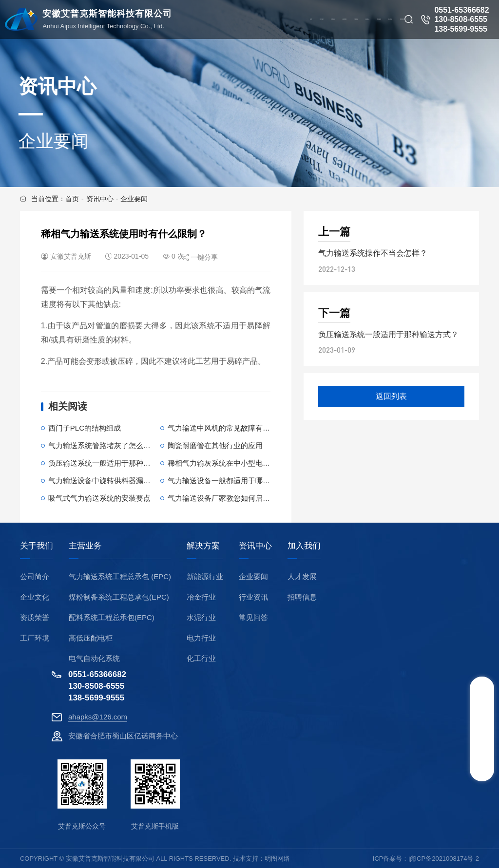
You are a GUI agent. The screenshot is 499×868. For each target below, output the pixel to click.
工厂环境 (35, 638)
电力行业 (201, 638)
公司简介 (35, 576)
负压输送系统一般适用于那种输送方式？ (114, 463)
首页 (72, 199)
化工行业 (201, 658)
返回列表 (391, 396)
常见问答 (253, 617)
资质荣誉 (35, 617)
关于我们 (37, 546)
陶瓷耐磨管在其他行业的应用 (215, 445)
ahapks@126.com (98, 717)
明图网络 (277, 859)
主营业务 (85, 546)
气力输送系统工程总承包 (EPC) (120, 576)
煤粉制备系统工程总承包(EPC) (119, 597)
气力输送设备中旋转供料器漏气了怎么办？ (118, 481)
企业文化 (35, 597)
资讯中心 (100, 199)
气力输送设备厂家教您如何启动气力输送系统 (241, 498)
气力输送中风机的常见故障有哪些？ (226, 428)
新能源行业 (205, 576)
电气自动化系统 (94, 658)
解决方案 (203, 546)
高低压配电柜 (91, 638)
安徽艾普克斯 (71, 256)
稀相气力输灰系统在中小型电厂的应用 (230, 463)
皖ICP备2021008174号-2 (444, 859)
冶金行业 (201, 597)
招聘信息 (302, 597)
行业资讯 (253, 597)
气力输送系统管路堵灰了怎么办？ (103, 445)
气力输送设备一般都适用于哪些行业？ (230, 481)
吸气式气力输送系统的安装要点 (99, 498)
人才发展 (302, 576)
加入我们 (304, 546)
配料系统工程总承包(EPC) (112, 617)
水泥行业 (201, 617)
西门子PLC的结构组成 (85, 428)
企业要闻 (134, 199)
